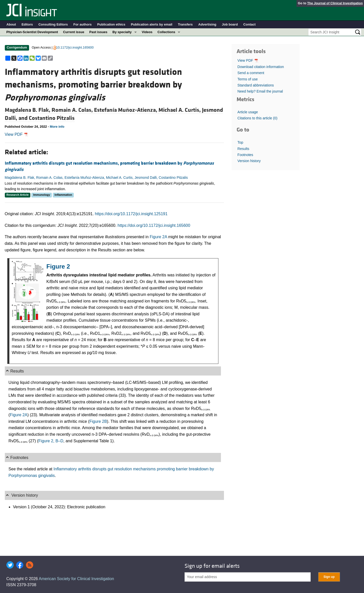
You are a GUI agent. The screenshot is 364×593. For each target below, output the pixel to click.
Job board (230, 24)
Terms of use (247, 79)
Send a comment (251, 73)
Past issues (98, 32)
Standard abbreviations (256, 85)
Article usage (248, 112)
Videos (147, 32)
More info (57, 127)
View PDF (17, 134)
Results (243, 149)
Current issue (74, 32)
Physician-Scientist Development (32, 32)
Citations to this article (257, 118)
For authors (82, 24)
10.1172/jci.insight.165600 (75, 47)
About (11, 24)
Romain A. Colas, (73, 110)
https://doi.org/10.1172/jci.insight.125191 (131, 214)
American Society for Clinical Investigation (76, 579)
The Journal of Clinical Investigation (335, 3)
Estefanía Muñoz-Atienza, (126, 110)
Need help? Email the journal (260, 91)
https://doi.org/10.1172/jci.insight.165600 (154, 225)
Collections (166, 32)
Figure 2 (58, 266)
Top (240, 142)
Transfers (185, 24)
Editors (27, 24)
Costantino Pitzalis (52, 118)
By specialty (122, 32)
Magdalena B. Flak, (28, 110)
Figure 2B (98, 421)
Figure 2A (158, 237)
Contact (249, 24)
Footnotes (245, 155)
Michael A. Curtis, (180, 110)
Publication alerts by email (152, 24)
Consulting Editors (53, 24)
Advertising (207, 24)
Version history (249, 161)
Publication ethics (111, 24)
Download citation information (261, 67)
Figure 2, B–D (51, 441)
